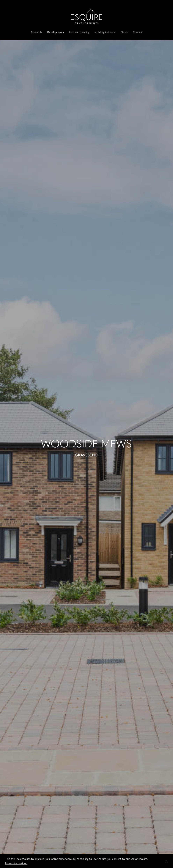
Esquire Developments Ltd (86, 16)
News (124, 32)
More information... (16, 863)
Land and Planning (79, 32)
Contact (138, 32)
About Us (36, 32)
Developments (55, 32)
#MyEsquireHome (105, 32)
